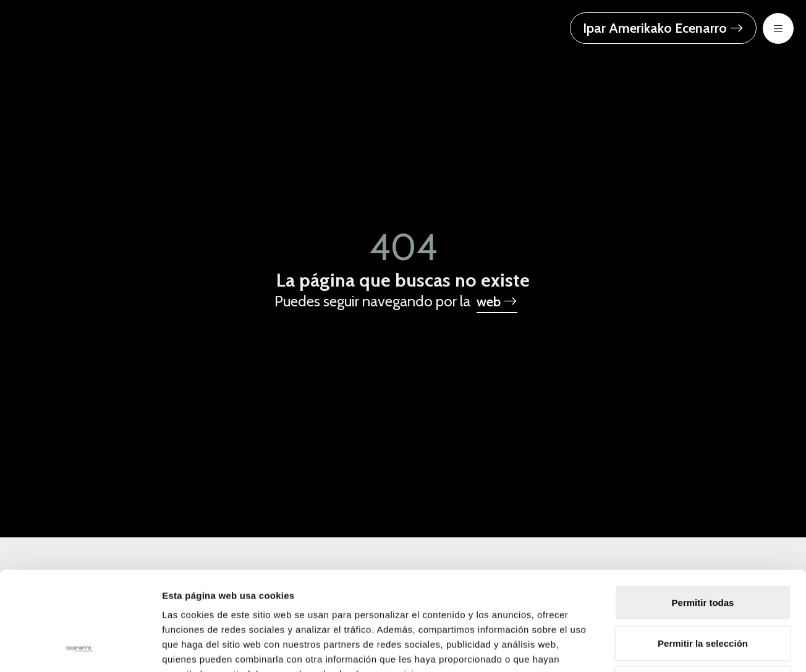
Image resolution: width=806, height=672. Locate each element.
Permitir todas (703, 510)
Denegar (703, 591)
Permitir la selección (703, 551)
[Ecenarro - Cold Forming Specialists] (90, 27)
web (497, 302)
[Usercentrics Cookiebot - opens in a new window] (80, 648)
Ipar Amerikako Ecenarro (663, 28)
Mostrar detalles (669, 648)
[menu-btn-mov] (778, 28)
